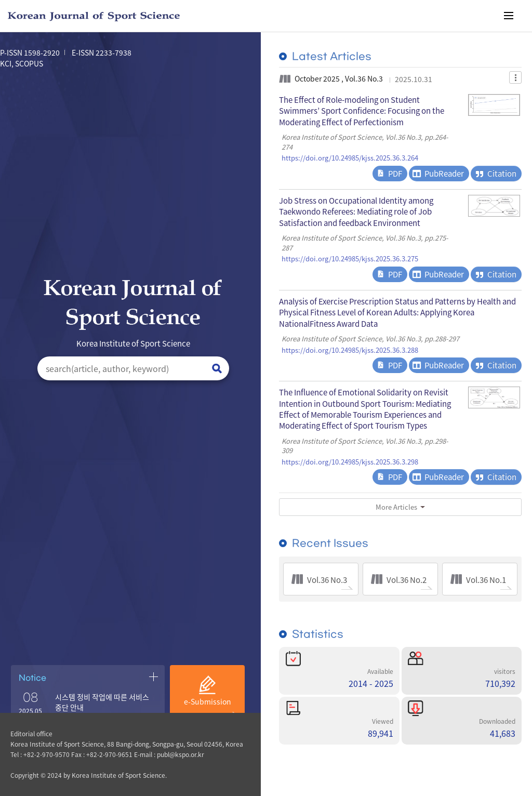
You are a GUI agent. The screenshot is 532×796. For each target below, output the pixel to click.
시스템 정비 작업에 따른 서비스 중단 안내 (102, 702)
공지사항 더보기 (153, 676)
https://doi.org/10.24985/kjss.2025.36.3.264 (350, 158)
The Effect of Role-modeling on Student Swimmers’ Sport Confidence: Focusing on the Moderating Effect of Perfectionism (362, 111)
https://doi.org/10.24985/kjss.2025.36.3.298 (350, 462)
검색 (217, 369)
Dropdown (515, 77)
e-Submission (208, 701)
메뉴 (509, 16)
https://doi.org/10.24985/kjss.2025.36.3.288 (350, 350)
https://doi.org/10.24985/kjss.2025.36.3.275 (350, 259)
